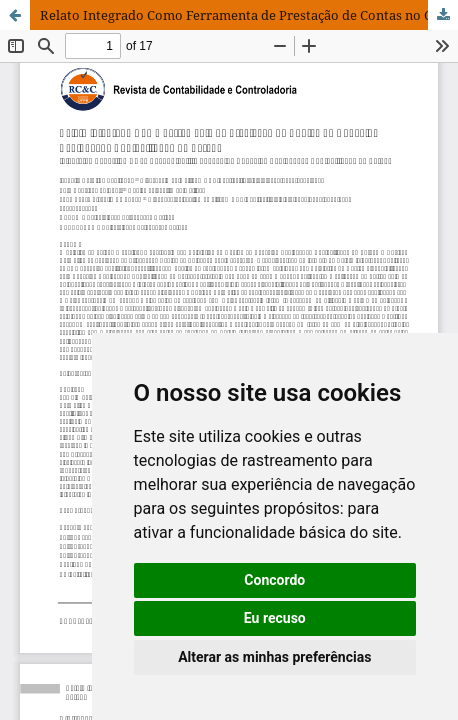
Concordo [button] (274, 580)
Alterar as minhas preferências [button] (274, 657)
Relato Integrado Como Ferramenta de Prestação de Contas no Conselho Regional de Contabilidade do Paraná (249, 15)
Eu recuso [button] (275, 618)
